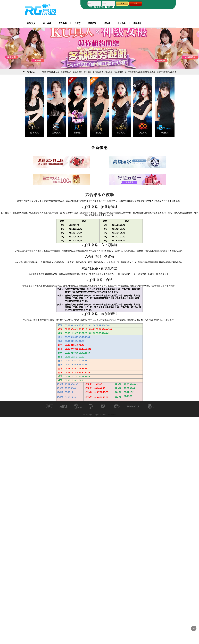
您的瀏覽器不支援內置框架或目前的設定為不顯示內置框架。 (99, 322)
